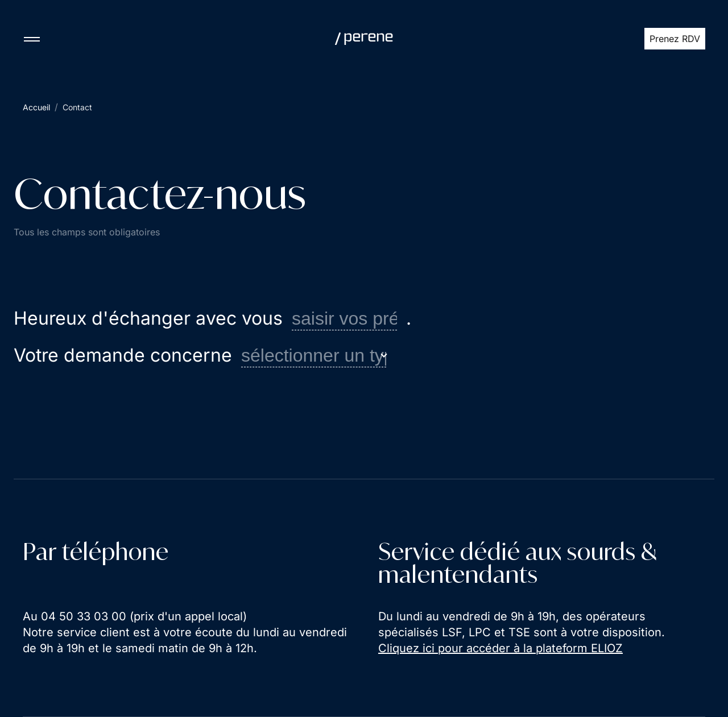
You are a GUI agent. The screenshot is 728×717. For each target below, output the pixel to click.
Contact (77, 107)
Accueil (36, 107)
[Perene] (364, 39)
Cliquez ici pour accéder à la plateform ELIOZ (500, 648)
